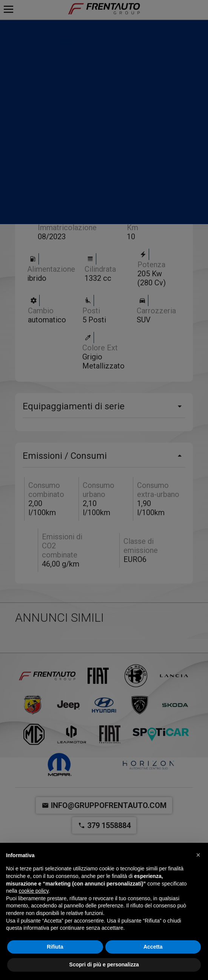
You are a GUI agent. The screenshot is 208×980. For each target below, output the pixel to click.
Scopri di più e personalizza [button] (104, 965)
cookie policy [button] (33, 891)
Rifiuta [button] (55, 947)
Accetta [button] (153, 947)
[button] (198, 855)
